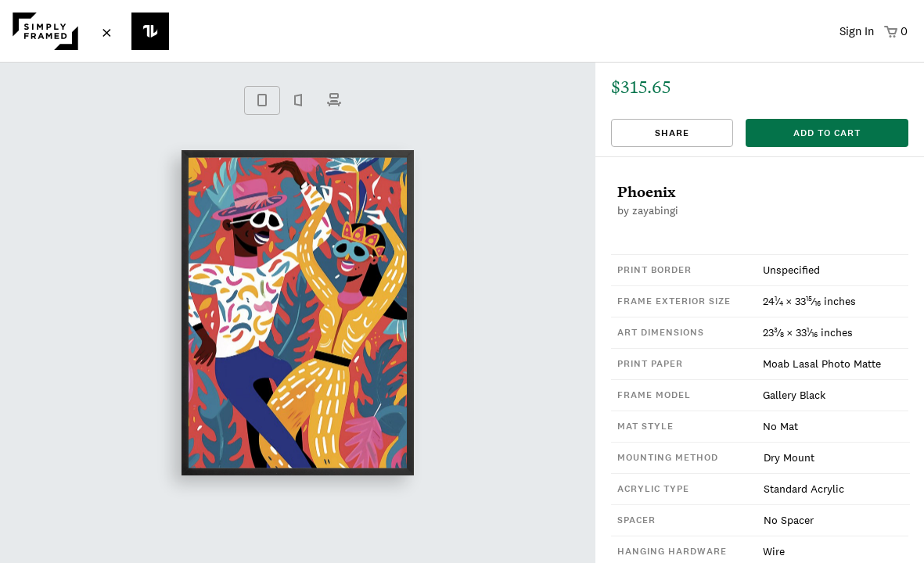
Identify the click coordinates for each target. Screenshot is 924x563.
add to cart (827, 133)
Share (672, 133)
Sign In (857, 31)
